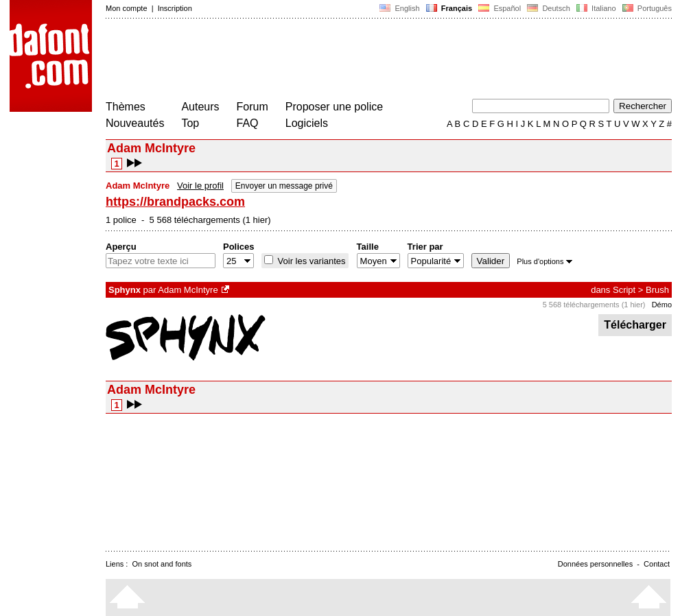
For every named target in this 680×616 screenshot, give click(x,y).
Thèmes (126, 107)
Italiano (596, 8)
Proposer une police (334, 107)
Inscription (175, 8)
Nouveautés (135, 123)
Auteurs (200, 107)
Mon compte (127, 8)
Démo (662, 305)
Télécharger (635, 325)
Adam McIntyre (188, 290)
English (399, 8)
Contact (657, 564)
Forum (253, 107)
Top (190, 123)
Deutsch (549, 8)
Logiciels (307, 123)
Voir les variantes (310, 261)
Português (646, 8)
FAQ (248, 123)
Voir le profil (200, 186)
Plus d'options (544, 261)
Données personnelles (595, 564)
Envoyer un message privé (284, 186)
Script (624, 290)
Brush (657, 290)
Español (500, 8)
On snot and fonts (162, 564)
